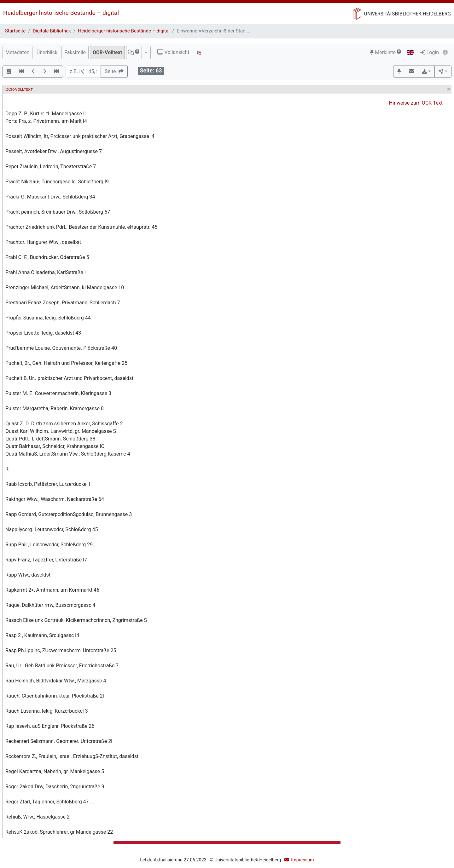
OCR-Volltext (107, 52)
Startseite (15, 31)
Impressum (302, 860)
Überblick (47, 52)
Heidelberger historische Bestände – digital (61, 13)
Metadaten (17, 52)
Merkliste (385, 52)
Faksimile (75, 52)
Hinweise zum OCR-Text (416, 103)
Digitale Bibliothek (52, 31)
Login (430, 52)
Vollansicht (173, 52)
